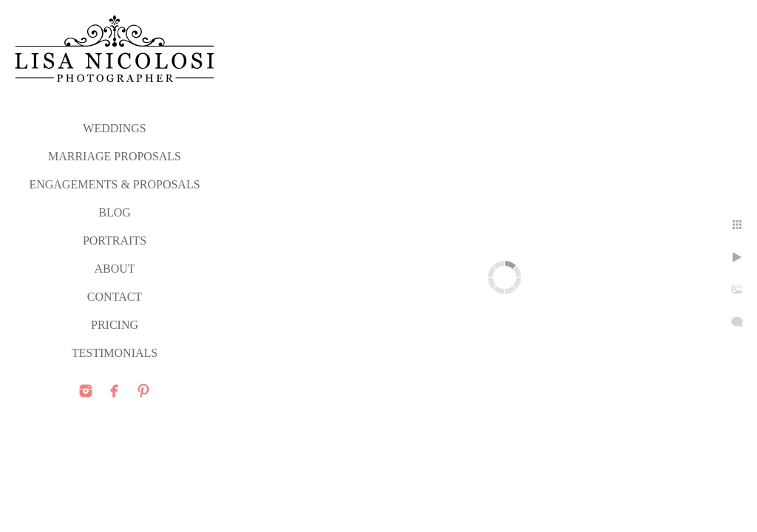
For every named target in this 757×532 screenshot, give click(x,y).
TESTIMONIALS (115, 353)
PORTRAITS (115, 241)
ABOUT (114, 269)
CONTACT (115, 297)
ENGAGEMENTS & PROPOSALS (114, 184)
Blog (115, 212)
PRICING (115, 325)
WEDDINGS (114, 128)
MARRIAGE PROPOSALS (115, 156)
